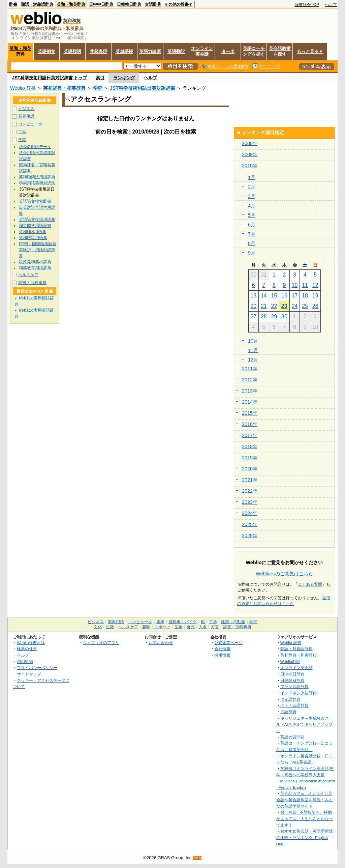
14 (264, 296)
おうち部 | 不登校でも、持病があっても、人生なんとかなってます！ (305, 818)
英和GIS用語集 (33, 232)
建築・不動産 (233, 622)
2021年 (250, 480)
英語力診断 (150, 51)
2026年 (250, 536)
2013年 (250, 391)
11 (305, 285)
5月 (252, 215)
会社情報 (222, 649)
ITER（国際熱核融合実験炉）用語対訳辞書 (38, 250)
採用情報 (222, 655)
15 (274, 296)
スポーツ (162, 627)
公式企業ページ (228, 643)
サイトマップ (29, 674)
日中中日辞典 (101, 4)
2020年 (250, 469)
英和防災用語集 (33, 238)
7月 (252, 234)
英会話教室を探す (280, 51)
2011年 (250, 369)
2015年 (250, 413)
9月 (252, 253)
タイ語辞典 (290, 699)
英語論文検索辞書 (35, 201)
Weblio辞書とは (31, 643)
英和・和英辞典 (71, 4)
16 (284, 296)
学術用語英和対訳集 (37, 183)
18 (305, 296)
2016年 (250, 424)
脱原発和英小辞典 (35, 262)
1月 (252, 177)
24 (295, 306)
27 (253, 316)
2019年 (250, 458)
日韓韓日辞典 (129, 4)
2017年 (250, 435)
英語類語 (72, 51)
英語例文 (46, 51)
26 (315, 306)
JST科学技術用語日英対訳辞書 (143, 88)
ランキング (124, 78)
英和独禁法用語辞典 (37, 177)
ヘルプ (331, 5)
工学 (22, 132)
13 (253, 296)
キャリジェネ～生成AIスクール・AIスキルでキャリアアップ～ (304, 724)
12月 (253, 360)
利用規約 (25, 661)
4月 (252, 206)
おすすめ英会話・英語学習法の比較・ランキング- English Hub (305, 837)
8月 (252, 243)
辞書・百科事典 (32, 283)
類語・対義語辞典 (37, 4)
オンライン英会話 (202, 51)
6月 (252, 225)
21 (264, 306)
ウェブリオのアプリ (101, 643)
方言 (215, 627)
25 (305, 306)
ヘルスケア (28, 275)
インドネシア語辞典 (299, 693)
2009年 (250, 154)
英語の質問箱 (292, 737)
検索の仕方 (27, 649)
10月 (253, 341)
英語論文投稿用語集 (37, 220)
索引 (100, 78)
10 (295, 285)
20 (253, 306)
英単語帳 (124, 51)
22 (274, 306)
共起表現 (98, 51)
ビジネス (26, 109)
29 (274, 316)
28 (264, 316)
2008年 (250, 143)
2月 (252, 187)
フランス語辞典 (294, 686)
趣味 (146, 627)
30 (284, 316)
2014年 (250, 402)
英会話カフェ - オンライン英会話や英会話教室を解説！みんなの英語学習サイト (305, 800)
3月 (252, 196)
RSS (197, 858)
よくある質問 (310, 584)
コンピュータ (30, 124)
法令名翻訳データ (35, 147)
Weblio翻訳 (290, 661)
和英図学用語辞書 (35, 226)
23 (284, 306)
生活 (110, 627)
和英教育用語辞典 (35, 268)
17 (295, 296)
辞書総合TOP (307, 5)
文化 (98, 627)
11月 (253, 350)
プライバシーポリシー (37, 668)
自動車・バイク (183, 622)
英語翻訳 (176, 51)
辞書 (13, 4)
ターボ (228, 51)
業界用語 (26, 116)
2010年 (250, 166)
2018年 (250, 446)
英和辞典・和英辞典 (64, 88)
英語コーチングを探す (254, 51)
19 (315, 296)
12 (315, 285)
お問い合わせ (161, 643)
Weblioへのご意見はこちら (284, 574)
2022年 (250, 491)
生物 (179, 627)
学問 (98, 88)
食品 (191, 627)
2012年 (250, 380)
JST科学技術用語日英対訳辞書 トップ (50, 78)
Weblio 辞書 (23, 88)
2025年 (250, 524)
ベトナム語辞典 (294, 705)
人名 (203, 627)
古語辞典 (153, 4)
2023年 (250, 502)
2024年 (250, 513)
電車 (160, 622)
